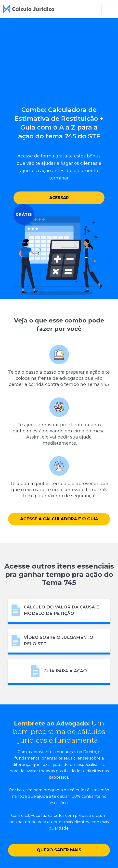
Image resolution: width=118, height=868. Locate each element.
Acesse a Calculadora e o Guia (59, 519)
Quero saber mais (59, 850)
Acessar (59, 198)
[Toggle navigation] (108, 9)
